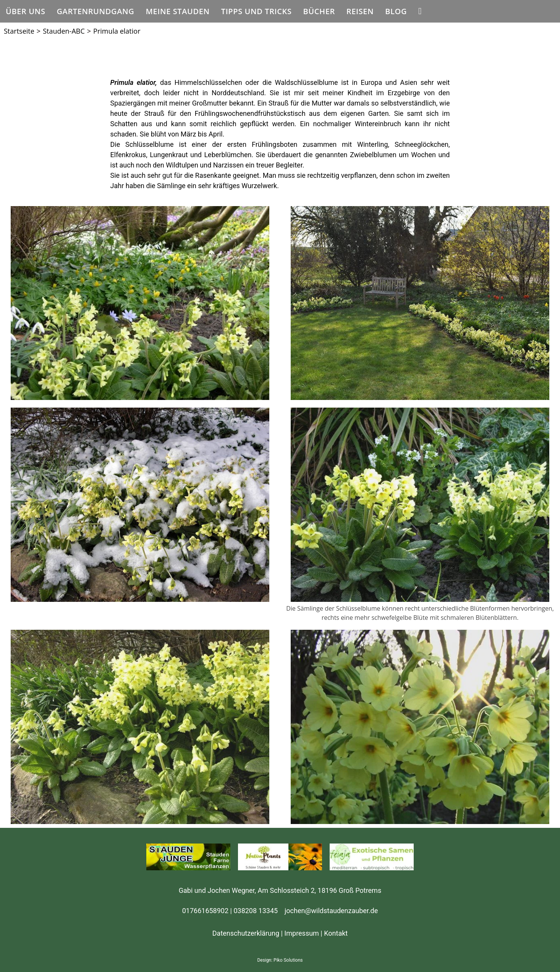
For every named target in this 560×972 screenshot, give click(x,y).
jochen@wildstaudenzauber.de (331, 911)
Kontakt (336, 933)
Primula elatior (117, 31)
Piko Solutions (288, 960)
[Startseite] (19, 31)
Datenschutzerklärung (246, 933)
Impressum (302, 933)
